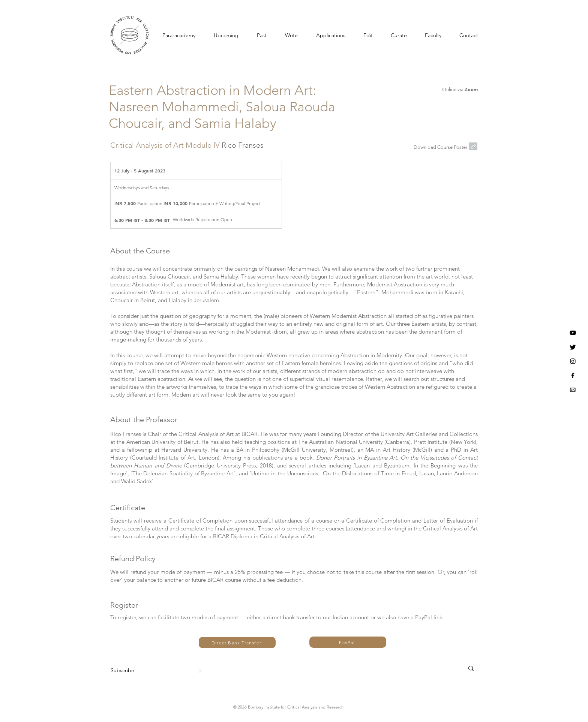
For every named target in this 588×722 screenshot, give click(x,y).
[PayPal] (348, 642)
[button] (469, 35)
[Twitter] (573, 347)
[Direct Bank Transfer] (237, 643)
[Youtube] (573, 333)
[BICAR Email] (573, 390)
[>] (201, 671)
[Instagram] (573, 361)
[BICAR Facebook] (573, 375)
